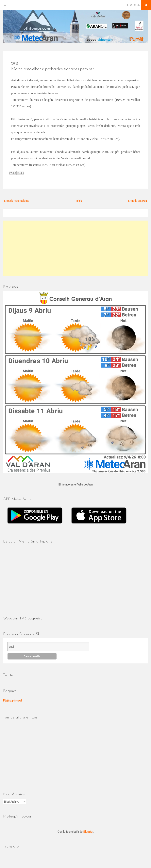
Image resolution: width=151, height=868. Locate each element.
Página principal (12, 700)
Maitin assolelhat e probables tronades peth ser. (53, 69)
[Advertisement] (75, 248)
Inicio (79, 201)
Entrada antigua (138, 201)
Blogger (88, 832)
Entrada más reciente (17, 201)
